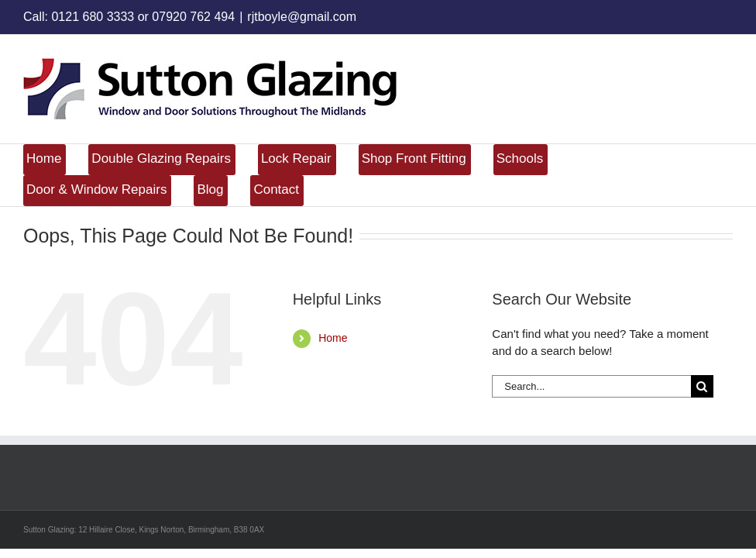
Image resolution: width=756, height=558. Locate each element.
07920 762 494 (193, 17)
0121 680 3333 (93, 17)
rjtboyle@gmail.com (302, 17)
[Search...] (591, 386)
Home (333, 338)
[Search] (702, 386)
